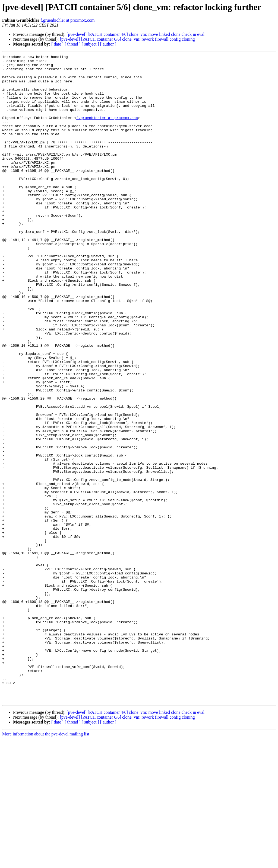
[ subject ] (90, 44)
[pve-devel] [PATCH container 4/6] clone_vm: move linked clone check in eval (135, 34)
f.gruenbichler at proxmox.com (67, 20)
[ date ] (57, 44)
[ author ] (108, 44)
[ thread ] (73, 44)
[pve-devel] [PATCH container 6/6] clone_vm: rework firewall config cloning (127, 39)
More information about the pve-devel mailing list (46, 863)
